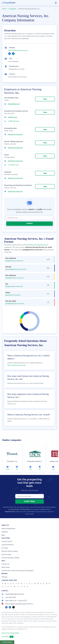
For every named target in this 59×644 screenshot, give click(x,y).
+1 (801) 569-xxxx (13, 121)
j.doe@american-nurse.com (14, 278)
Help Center (6, 567)
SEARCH (30, 223)
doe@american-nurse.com (14, 287)
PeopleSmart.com (10, 512)
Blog (3, 535)
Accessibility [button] (8, 637)
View (45, 99)
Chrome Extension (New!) (10, 558)
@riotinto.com (13, 117)
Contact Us (5, 564)
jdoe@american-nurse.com (14, 261)
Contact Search (7, 541)
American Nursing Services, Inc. (38, 245)
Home (4, 9)
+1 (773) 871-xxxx (13, 165)
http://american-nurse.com (17, 51)
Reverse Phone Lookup (10, 551)
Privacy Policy (25, 509)
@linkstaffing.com (14, 104)
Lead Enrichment (8, 545)
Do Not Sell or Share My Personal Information (18, 571)
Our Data (5, 548)
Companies (12, 9)
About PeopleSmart (8, 529)
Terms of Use (14, 509)
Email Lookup (6, 555)
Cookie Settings (7, 642)
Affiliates (5, 532)
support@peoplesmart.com (13, 594)
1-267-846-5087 (9, 597)
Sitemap (4, 577)
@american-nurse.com (15, 134)
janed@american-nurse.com (15, 304)
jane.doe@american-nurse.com (16, 269)
